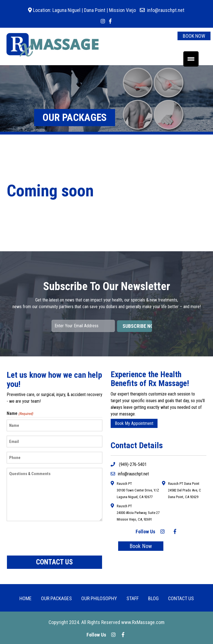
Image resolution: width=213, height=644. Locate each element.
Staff (133, 598)
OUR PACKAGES (56, 598)
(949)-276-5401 (129, 464)
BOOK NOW (194, 36)
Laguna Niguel (66, 10)
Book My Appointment (134, 423)
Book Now (141, 546)
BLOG (153, 598)
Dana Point (95, 10)
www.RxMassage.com (143, 622)
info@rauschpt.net (166, 10)
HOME (26, 598)
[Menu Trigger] (191, 59)
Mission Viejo (122, 10)
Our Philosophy (99, 598)
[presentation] (49, 538)
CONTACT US (181, 598)
